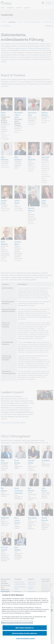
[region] (25, 620)
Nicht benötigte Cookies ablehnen (37, 632)
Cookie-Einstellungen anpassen (25, 638)
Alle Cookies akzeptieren (14, 633)
